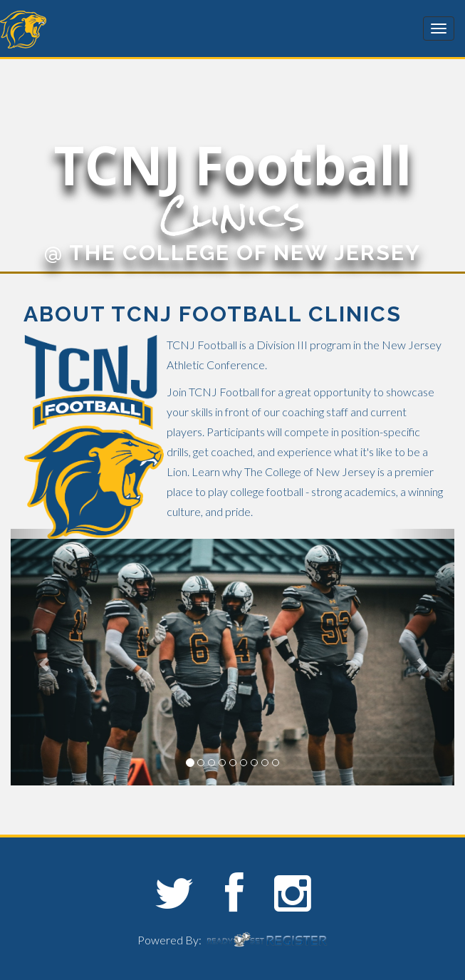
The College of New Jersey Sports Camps (85, 30)
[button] (44, 657)
